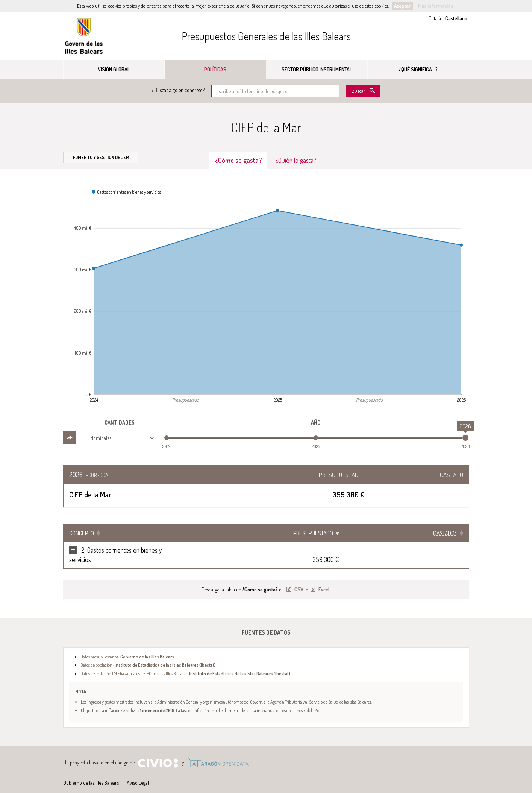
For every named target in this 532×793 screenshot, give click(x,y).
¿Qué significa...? (418, 69)
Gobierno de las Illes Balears (84, 36)
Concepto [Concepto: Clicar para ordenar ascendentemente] (82, 533)
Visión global (114, 69)
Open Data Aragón (218, 753)
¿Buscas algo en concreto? (178, 90)
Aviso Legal (138, 773)
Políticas (215, 69)
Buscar (358, 91)
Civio (158, 754)
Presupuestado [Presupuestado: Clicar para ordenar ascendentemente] (389, 533)
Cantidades (120, 422)
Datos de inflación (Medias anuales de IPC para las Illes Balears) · (185, 664)
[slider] (465, 438)
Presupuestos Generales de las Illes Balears (266, 36)
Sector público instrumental (317, 69)
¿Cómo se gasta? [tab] (238, 160)
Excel (323, 580)
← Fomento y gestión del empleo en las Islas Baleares (103, 157)
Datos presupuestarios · (127, 647)
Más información (436, 6)
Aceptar (402, 6)
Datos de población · (148, 655)
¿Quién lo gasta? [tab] (296, 160)
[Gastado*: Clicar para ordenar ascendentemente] (445, 533)
